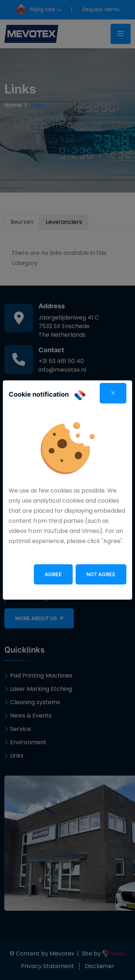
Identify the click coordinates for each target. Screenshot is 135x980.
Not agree (101, 574)
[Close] (113, 393)
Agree (53, 574)
